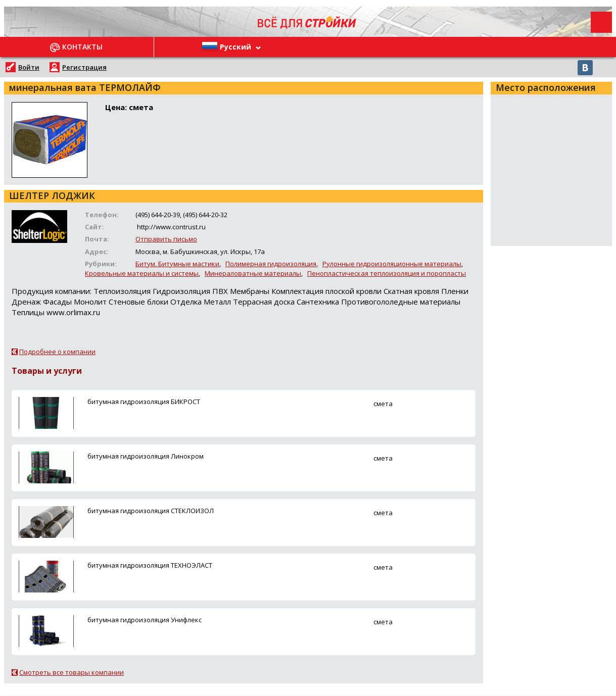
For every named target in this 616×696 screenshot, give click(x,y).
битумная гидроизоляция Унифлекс (145, 620)
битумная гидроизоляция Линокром (146, 456)
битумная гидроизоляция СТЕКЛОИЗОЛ (151, 511)
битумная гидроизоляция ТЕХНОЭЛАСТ (150, 565)
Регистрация (84, 67)
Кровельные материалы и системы (142, 273)
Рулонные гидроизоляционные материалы (392, 264)
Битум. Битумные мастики (177, 264)
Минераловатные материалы (253, 273)
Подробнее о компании (57, 352)
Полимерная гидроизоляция (271, 264)
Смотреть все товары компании (72, 672)
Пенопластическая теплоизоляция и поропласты (387, 273)
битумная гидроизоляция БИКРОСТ (144, 402)
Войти (29, 67)
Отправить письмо (166, 239)
